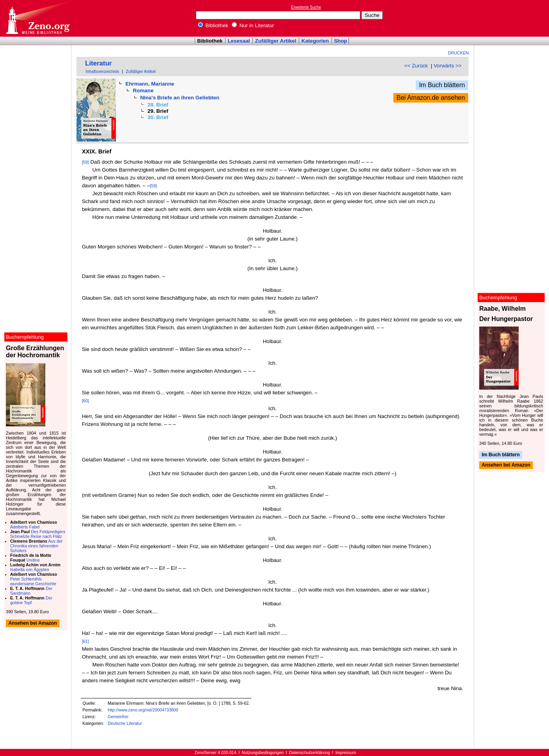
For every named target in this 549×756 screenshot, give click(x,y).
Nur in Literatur (253, 25)
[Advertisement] (513, 18)
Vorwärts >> (448, 66)
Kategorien (315, 41)
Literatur (99, 63)
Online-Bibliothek (37, 18)
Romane (143, 91)
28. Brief (158, 105)
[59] (86, 162)
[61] (86, 641)
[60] (86, 401)
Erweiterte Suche (306, 7)
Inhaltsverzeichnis (102, 71)
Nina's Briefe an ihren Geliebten (180, 98)
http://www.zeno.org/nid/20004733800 (143, 710)
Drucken (459, 53)
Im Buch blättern (442, 85)
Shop (340, 41)
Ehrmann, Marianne (150, 84)
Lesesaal (239, 41)
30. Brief (158, 117)
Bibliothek (213, 25)
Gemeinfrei (118, 717)
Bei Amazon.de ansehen (431, 98)
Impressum (346, 752)
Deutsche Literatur (125, 723)
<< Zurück (416, 66)
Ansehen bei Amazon (506, 465)
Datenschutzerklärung (310, 752)
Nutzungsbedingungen (263, 752)
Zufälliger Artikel (276, 41)
